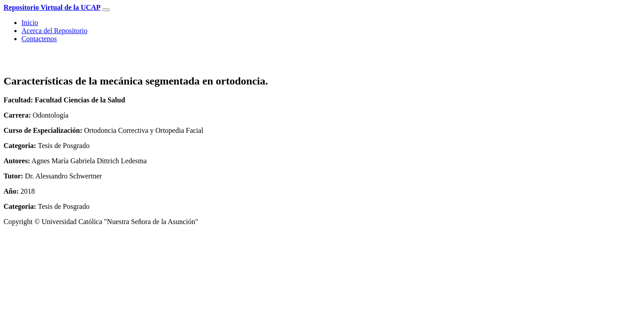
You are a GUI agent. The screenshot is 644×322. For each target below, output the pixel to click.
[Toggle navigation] (106, 10)
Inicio (30, 23)
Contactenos (39, 39)
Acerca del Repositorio (55, 31)
